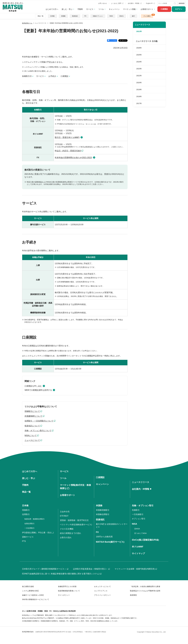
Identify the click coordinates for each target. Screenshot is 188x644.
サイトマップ (138, 554)
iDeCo (122, 16)
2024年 (139, 62)
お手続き (52, 76)
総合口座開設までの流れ (70, 533)
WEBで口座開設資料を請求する (38, 390)
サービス (90, 9)
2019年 (139, 90)
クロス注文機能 (67, 529)
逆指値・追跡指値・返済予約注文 (74, 520)
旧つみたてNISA (140, 533)
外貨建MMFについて (33, 416)
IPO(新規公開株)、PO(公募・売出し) (38, 533)
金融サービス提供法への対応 (33, 595)
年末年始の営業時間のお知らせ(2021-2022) (73, 158)
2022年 (139, 76)
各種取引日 (27, 76)
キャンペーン (114, 9)
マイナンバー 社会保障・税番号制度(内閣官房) (136, 569)
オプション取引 (139, 519)
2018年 (139, 96)
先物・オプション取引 (143, 506)
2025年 (139, 55)
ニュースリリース (142, 25)
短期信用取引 (29, 524)
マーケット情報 (129, 9)
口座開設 (164, 9)
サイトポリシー (64, 595)
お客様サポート (147, 9)
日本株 (52, 16)
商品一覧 (41, 16)
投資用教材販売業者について (69, 591)
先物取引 (136, 510)
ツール (101, 9)
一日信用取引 (29, 528)
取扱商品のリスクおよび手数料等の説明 (145, 591)
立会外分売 (65, 512)
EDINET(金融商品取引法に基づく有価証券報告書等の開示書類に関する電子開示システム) (62, 574)
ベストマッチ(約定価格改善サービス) (76, 525)
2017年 (139, 103)
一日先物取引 (138, 514)
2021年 (139, 31)
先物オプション (98, 16)
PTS (24, 541)
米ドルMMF (138, 547)
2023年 (139, 69)
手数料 (80, 9)
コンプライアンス (101, 591)
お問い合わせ (103, 3)
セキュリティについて (102, 586)
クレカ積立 (147, 16)
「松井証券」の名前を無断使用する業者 (145, 586)
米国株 (63, 16)
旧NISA (137, 529)
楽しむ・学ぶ (67, 9)
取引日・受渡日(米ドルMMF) (67, 137)
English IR (150, 3)
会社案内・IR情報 (135, 3)
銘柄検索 (182, 3)
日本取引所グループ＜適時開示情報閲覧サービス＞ (45, 569)
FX (85, 16)
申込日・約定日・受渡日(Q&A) (68, 151)
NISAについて (31, 436)
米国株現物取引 (103, 510)
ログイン (179, 9)
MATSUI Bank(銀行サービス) (110, 542)
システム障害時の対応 (30, 591)
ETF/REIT (64, 516)
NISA (111, 16)
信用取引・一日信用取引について (39, 421)
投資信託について (32, 426)
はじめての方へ (52, 9)
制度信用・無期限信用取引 (35, 519)
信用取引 (26, 514)
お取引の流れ (66, 538)
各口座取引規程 (28, 586)
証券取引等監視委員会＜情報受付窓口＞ (91, 569)
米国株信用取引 (103, 514)
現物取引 (26, 510)
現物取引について (32, 411)
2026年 (139, 48)
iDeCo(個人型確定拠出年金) (145, 540)
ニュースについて (32, 440)
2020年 (139, 83)
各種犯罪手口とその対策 (67, 586)
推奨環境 (133, 595)
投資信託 (75, 16)
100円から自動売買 (104, 537)
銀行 (133, 16)
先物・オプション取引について (38, 431)
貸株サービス (28, 537)
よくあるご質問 (117, 3)
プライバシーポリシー (102, 595)
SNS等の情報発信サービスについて (36, 599)
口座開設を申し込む (33, 386)
